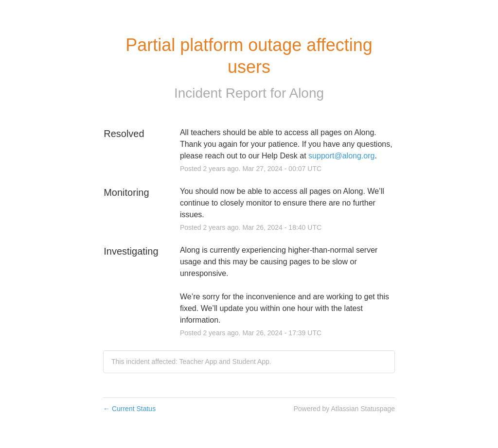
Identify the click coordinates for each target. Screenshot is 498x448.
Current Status (129, 409)
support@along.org (341, 156)
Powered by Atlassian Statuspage (344, 409)
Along (306, 93)
